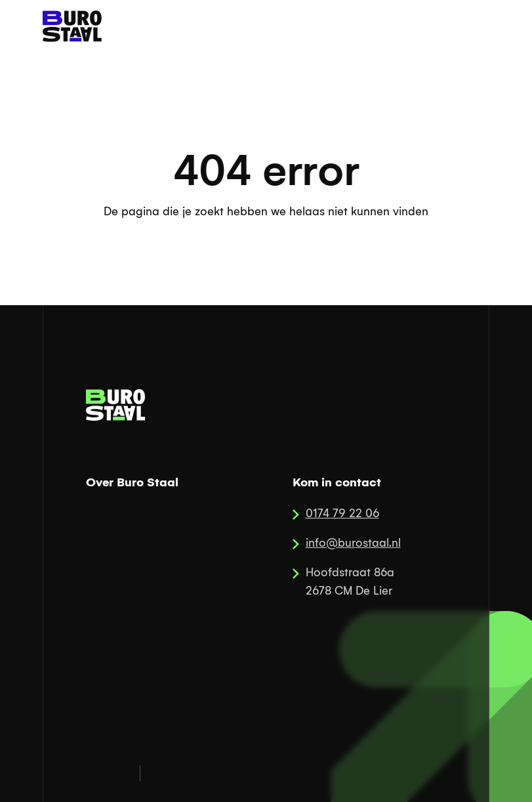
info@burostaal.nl (353, 543)
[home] (72, 26)
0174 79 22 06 (342, 514)
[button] (470, 26)
